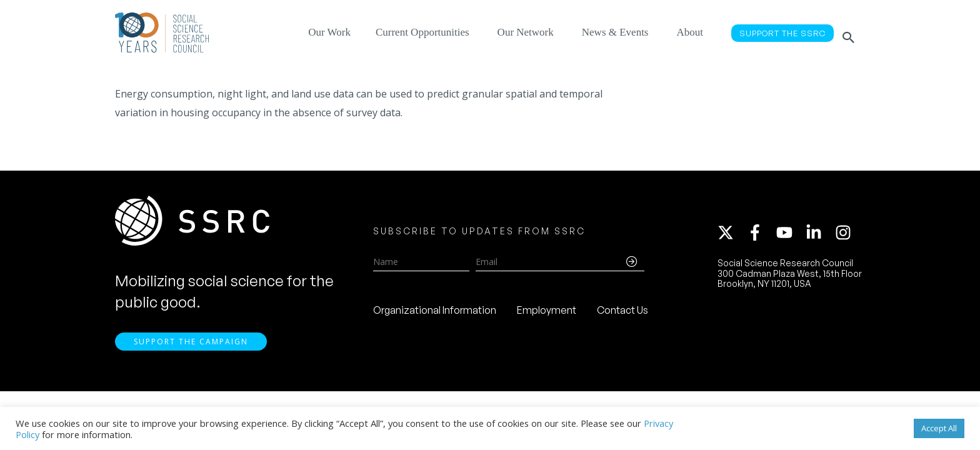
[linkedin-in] (819, 236)
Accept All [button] (939, 428)
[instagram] (846, 236)
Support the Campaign (191, 348)
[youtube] (790, 236)
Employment (547, 313)
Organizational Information (435, 313)
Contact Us (622, 313)
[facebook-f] (761, 236)
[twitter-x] (731, 236)
